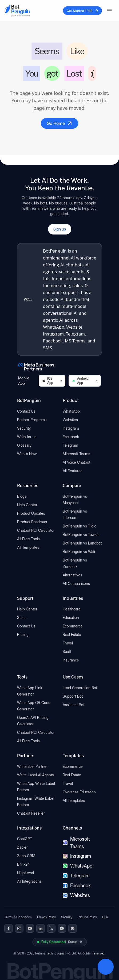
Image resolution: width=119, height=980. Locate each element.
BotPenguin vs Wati (79, 552)
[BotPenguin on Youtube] (30, 928)
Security (24, 428)
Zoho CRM (26, 856)
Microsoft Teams (76, 454)
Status (22, 617)
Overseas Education (79, 792)
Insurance (71, 660)
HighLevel (25, 873)
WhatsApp (71, 411)
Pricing (23, 635)
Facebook (71, 437)
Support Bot (73, 696)
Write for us (27, 437)
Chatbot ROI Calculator (36, 530)
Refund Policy (87, 917)
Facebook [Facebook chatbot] (77, 885)
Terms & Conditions (18, 917)
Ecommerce (73, 626)
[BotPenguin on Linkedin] (41, 928)
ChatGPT (25, 839)
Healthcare (72, 609)
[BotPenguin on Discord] (73, 928)
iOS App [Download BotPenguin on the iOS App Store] (52, 381)
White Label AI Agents (35, 775)
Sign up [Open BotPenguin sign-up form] (60, 229)
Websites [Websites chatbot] (76, 895)
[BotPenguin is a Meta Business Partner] (59, 367)
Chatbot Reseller (31, 813)
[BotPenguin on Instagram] (19, 928)
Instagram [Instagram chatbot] (77, 856)
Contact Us (26, 411)
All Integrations (29, 881)
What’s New (27, 454)
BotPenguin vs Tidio (80, 526)
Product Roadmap (32, 522)
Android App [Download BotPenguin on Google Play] (85, 381)
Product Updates (31, 513)
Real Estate (72, 635)
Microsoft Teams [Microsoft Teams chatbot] (76, 843)
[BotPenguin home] (28, 299)
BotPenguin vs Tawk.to (82, 535)
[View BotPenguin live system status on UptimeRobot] (60, 942)
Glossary (24, 445)
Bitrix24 (23, 864)
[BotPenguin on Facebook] (9, 928)
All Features (73, 471)
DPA (105, 917)
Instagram (71, 428)
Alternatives (72, 575)
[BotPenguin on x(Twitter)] (51, 928)
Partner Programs (32, 420)
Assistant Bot (74, 705)
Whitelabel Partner (32, 766)
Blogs (22, 496)
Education (71, 617)
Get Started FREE (82, 11)
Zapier (22, 847)
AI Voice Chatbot (76, 462)
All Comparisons (76, 583)
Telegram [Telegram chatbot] (76, 876)
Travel (68, 643)
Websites (70, 420)
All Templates (28, 547)
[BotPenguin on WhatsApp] (62, 928)
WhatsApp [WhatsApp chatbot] (78, 866)
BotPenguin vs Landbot (82, 543)
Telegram (70, 445)
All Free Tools (28, 539)
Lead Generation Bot (80, 688)
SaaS (67, 652)
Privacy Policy (46, 917)
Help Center (27, 505)
